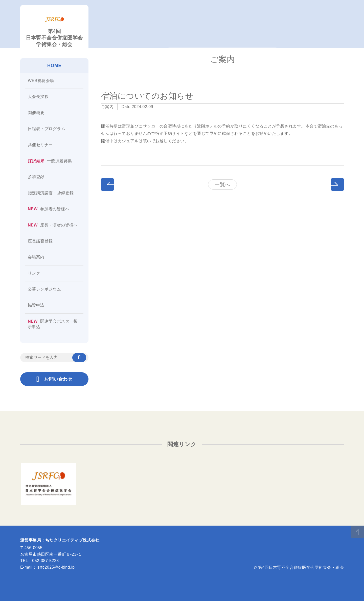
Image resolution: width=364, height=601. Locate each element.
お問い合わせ (54, 379)
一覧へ (222, 184)
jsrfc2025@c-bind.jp (56, 567)
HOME (54, 66)
